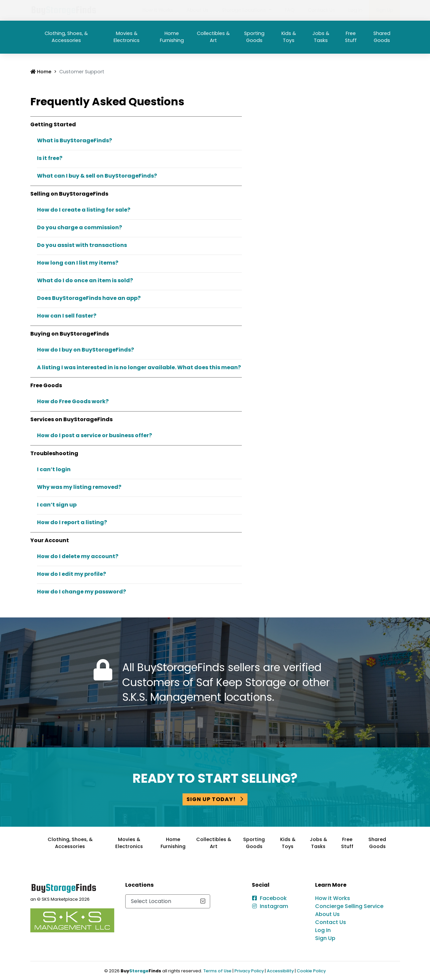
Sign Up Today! (215, 799)
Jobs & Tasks (321, 37)
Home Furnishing (172, 37)
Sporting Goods (254, 37)
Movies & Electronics (127, 37)
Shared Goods (382, 37)
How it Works (158, 10)
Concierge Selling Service (349, 906)
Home (41, 72)
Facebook (273, 898)
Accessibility (280, 971)
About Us (198, 10)
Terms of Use (217, 971)
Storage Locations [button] (245, 10)
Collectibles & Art (213, 37)
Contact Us (321, 10)
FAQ (290, 10)
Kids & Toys (289, 37)
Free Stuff (351, 37)
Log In (355, 10)
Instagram (274, 906)
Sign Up (385, 10)
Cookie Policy (311, 971)
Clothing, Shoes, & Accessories (66, 37)
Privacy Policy (249, 971)
